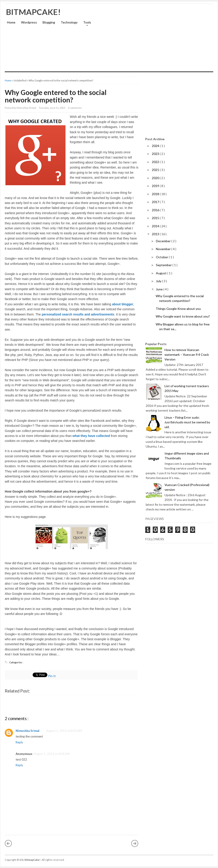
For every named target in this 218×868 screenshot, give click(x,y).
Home (11, 22)
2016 (156, 210)
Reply (19, 742)
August (162, 273)
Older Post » (135, 843)
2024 (156, 146)
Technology (69, 22)
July (159, 281)
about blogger (122, 304)
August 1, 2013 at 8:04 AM (52, 754)
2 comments (75, 108)
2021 (156, 170)
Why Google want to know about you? (183, 316)
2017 (156, 202)
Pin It (52, 676)
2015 (156, 218)
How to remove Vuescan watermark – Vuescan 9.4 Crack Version (187, 355)
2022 (156, 162)
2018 (156, 194)
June (160, 289)
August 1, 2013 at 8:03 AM (64, 731)
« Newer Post (8, 843)
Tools (86, 24)
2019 (156, 186)
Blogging (49, 22)
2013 (156, 234)
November (164, 249)
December (164, 241)
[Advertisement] (160, 40)
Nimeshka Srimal (28, 731)
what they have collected (91, 436)
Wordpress (29, 22)
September (164, 265)
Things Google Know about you (178, 309)
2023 (156, 154)
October (162, 257)
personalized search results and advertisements (78, 314)
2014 (156, 226)
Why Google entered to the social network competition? (56, 96)
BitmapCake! (33, 12)
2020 (156, 178)
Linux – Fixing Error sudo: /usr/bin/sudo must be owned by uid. (187, 422)
